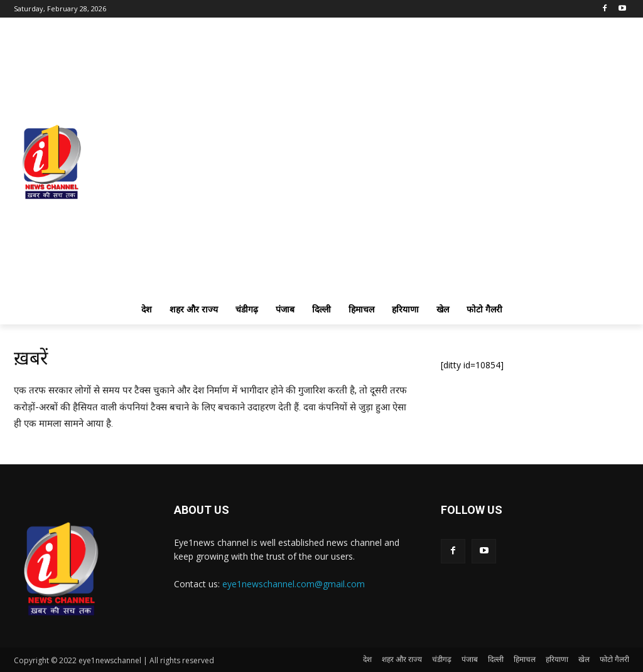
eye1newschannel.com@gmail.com (294, 584)
